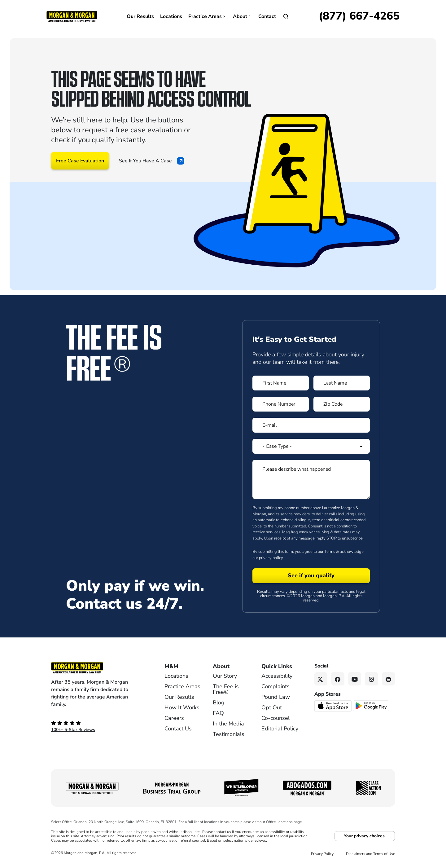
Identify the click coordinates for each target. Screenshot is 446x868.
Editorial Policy (280, 729)
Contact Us (178, 729)
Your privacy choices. (365, 836)
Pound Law (276, 697)
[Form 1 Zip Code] (342, 404)
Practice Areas (208, 16)
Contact (267, 16)
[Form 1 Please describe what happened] (311, 479)
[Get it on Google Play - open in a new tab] (372, 705)
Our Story (225, 676)
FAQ (218, 713)
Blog (219, 703)
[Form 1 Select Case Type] (311, 446)
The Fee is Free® (226, 689)
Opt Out (272, 707)
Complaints (275, 686)
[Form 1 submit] (311, 576)
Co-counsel (275, 718)
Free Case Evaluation (80, 161)
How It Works (182, 707)
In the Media (228, 724)
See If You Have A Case (152, 161)
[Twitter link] (321, 679)
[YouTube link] (355, 679)
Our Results (140, 16)
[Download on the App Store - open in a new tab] (333, 705)
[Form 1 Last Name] (342, 383)
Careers (174, 718)
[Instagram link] (372, 679)
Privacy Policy (322, 854)
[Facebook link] (338, 679)
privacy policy (271, 558)
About (243, 16)
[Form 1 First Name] (281, 383)
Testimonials (229, 734)
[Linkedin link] (389, 679)
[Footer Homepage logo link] (98, 668)
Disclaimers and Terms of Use (370, 854)
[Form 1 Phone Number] (281, 404)
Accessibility (277, 676)
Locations (171, 16)
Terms (330, 552)
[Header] (72, 16)
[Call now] (359, 16)
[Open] (286, 16)
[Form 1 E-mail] (311, 425)
